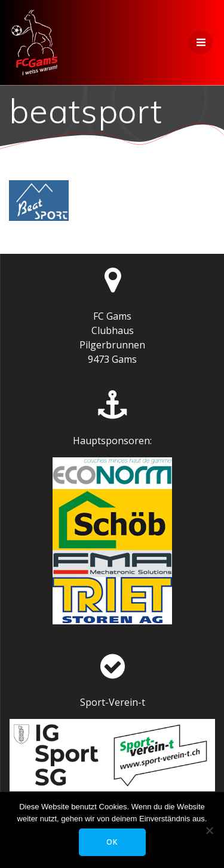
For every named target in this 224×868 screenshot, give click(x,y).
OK (112, 842)
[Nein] (209, 830)
